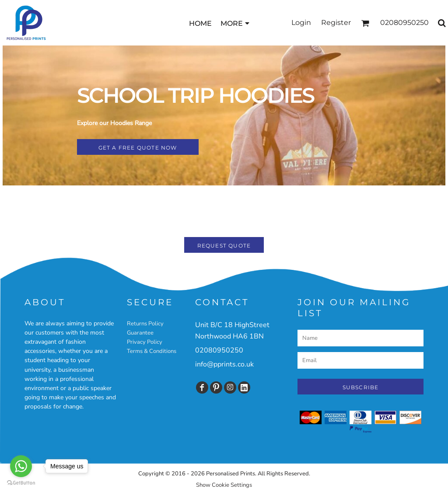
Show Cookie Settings (224, 485)
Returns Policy (145, 324)
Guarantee (140, 333)
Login (301, 23)
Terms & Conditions (152, 351)
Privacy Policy (145, 342)
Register (336, 23)
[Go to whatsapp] (21, 466)
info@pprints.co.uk (224, 364)
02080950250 (219, 350)
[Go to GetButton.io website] (21, 483)
